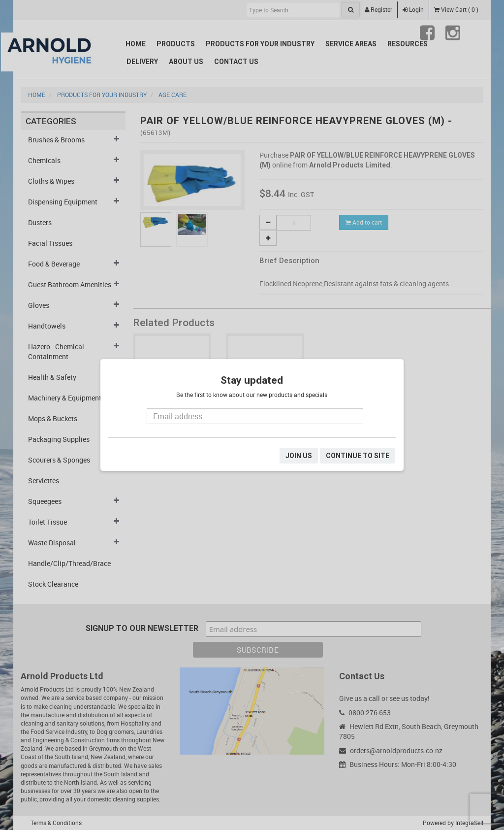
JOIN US (299, 456)
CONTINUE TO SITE (358, 456)
